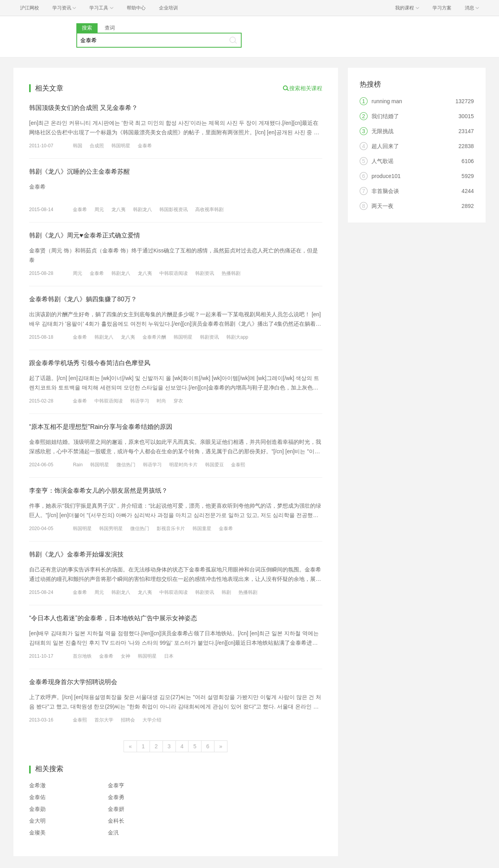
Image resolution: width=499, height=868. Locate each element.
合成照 (97, 146)
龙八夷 (118, 210)
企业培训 (168, 8)
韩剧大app (237, 337)
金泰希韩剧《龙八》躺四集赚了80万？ (83, 299)
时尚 (161, 401)
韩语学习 (140, 401)
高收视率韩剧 (209, 210)
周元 (99, 210)
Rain (78, 465)
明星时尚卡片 (183, 465)
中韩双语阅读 (174, 273)
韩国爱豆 (214, 465)
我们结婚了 (385, 116)
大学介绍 (152, 720)
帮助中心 (136, 8)
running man (387, 101)
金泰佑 (37, 797)
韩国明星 (121, 146)
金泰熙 (238, 465)
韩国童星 (202, 529)
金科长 (116, 821)
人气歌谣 (383, 161)
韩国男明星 (111, 529)
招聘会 (128, 720)
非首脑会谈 (385, 191)
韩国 (78, 146)
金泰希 (145, 146)
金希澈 (37, 785)
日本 (169, 656)
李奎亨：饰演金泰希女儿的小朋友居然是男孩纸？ (98, 491)
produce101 (386, 176)
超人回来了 (385, 146)
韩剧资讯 (205, 273)
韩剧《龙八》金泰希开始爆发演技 (76, 554)
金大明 (37, 821)
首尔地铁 (82, 656)
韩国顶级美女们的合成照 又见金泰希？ (83, 108)
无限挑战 (383, 131)
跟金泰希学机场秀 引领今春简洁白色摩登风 (90, 363)
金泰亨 (116, 785)
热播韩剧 (231, 273)
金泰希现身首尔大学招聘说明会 (73, 682)
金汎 (113, 833)
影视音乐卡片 (171, 529)
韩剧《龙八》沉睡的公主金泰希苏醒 (79, 172)
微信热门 (126, 465)
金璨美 (37, 833)
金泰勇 (116, 797)
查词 (110, 28)
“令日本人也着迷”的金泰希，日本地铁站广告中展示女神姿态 (113, 618)
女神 (126, 656)
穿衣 (178, 401)
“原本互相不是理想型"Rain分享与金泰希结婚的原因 (101, 427)
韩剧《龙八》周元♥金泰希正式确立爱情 (85, 235)
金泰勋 (37, 809)
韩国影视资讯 (174, 210)
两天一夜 (383, 206)
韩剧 (226, 592)
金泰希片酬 (154, 337)
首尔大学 (104, 720)
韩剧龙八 (142, 210)
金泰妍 (116, 809)
